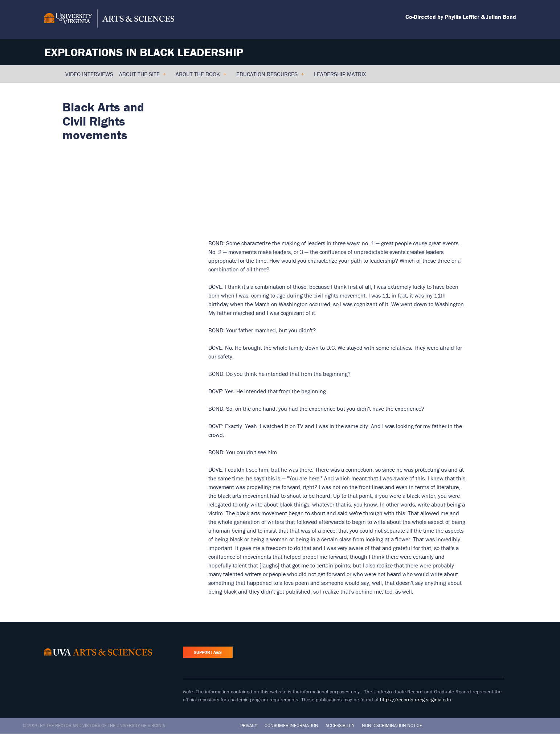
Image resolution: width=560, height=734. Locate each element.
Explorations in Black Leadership (144, 52)
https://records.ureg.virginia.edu (416, 700)
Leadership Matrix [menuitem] (340, 74)
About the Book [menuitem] (201, 77)
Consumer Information (291, 725)
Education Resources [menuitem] (270, 77)
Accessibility (340, 725)
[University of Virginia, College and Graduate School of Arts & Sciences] (109, 20)
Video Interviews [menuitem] (89, 74)
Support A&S (208, 652)
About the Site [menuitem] (142, 77)
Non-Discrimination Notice (392, 725)
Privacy (249, 725)
